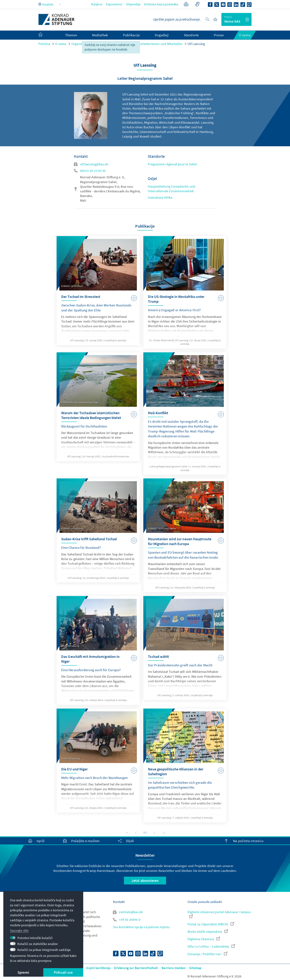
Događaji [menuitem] (162, 35)
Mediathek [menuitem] (100, 35)
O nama (61, 44)
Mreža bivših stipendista (208, 932)
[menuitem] (44, 35)
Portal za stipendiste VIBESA (211, 924)
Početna (44, 44)
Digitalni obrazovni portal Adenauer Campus (219, 914)
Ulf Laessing (196, 44)
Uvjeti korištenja (98, 968)
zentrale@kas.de (128, 912)
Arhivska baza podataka (161, 4)
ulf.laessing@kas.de (91, 164)
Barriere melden (174, 968)
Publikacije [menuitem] (131, 35)
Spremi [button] (23, 972)
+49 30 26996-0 (127, 920)
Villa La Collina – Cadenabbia (211, 946)
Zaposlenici (114, 4)
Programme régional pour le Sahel (172, 164)
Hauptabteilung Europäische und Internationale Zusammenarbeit (171, 189)
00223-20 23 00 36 (90, 171)
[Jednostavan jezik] (186, 4)
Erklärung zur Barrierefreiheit (136, 968)
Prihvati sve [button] (63, 972)
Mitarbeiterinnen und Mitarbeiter (159, 44)
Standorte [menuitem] (191, 35)
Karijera (97, 4)
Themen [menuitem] (71, 35)
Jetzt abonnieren (145, 880)
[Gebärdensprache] (197, 4)
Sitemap (195, 968)
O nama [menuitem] (245, 35)
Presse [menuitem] (219, 35)
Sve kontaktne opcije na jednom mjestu (141, 927)
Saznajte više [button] (19, 930)
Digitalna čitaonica (204, 939)
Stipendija (133, 4)
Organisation (81, 44)
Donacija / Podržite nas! (207, 954)
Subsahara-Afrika (160, 197)
